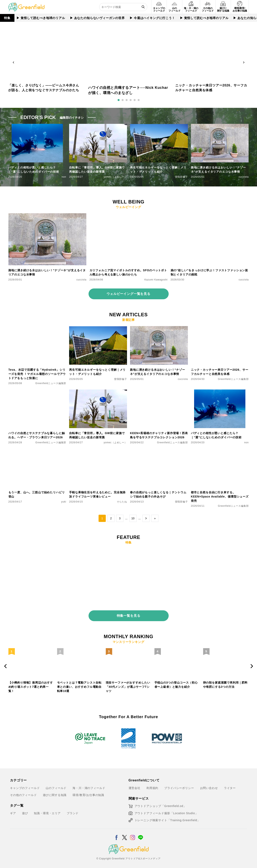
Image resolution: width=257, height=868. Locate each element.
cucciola (244, 177)
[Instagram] (133, 832)
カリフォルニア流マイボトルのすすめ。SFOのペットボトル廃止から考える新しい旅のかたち (128, 272)
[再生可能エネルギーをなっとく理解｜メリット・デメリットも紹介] (98, 328)
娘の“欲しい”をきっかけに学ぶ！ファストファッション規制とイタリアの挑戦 (209, 272)
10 (133, 518)
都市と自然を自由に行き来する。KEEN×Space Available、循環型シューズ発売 (220, 497)
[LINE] (141, 832)
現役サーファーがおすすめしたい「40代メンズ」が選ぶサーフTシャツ (128, 684)
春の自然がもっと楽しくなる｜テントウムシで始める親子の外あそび (158, 494)
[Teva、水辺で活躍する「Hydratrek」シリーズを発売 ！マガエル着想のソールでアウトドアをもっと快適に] (37, 328)
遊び (25, 810)
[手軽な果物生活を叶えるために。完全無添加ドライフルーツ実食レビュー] (98, 451)
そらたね (122, 502)
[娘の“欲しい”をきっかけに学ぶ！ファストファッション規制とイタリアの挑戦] (210, 216)
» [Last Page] (155, 518)
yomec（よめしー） (115, 177)
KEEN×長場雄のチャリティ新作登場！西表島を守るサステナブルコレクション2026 (159, 435)
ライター (230, 785)
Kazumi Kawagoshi (156, 280)
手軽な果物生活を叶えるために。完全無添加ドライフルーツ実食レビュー (97, 494)
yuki (64, 502)
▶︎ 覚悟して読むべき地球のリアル (40, 18)
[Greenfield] (26, 5)
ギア (13, 810)
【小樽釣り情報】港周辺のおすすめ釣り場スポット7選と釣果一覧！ (31, 684)
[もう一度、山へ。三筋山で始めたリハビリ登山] (37, 451)
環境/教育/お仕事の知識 (88, 792)
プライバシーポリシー (179, 785)
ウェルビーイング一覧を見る (128, 294)
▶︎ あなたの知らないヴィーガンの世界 (96, 18)
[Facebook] (116, 832)
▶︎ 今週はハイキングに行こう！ (151, 18)
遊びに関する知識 (55, 792)
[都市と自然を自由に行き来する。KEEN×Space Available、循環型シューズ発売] (220, 451)
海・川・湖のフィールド (89, 785)
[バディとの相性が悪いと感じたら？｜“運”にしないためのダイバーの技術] (220, 392)
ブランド (73, 810)
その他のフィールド (23, 792)
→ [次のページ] (146, 518)
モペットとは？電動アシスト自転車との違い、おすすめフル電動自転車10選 (79, 684)
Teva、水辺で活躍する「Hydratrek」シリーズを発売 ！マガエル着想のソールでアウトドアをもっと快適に (37, 374)
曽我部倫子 (181, 177)
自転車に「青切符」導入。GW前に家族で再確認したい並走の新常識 (97, 170)
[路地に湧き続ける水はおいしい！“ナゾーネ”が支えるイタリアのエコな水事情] (47, 216)
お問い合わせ (209, 785)
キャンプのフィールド (25, 785)
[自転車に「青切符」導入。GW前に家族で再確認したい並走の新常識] (98, 392)
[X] (124, 832)
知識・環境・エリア (47, 810)
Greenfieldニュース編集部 (51, 383)
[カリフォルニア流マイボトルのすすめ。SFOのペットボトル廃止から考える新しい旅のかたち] (129, 216)
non (64, 177)
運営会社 (135, 785)
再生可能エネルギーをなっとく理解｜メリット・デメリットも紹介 (158, 170)
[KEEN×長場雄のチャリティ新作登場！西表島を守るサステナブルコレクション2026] (159, 392)
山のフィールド (56, 785)
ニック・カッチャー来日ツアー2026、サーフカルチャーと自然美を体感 (220, 372)
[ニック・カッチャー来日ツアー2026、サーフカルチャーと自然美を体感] (220, 328)
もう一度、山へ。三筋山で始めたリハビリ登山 (37, 494)
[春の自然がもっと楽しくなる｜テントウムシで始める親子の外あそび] (159, 451)
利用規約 (152, 785)
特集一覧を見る (129, 612)
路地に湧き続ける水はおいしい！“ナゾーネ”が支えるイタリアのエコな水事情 (218, 170)
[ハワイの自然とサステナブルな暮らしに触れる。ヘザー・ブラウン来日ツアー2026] (37, 392)
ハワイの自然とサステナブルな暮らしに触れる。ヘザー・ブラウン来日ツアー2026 (37, 435)
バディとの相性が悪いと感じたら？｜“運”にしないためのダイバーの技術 (34, 170)
